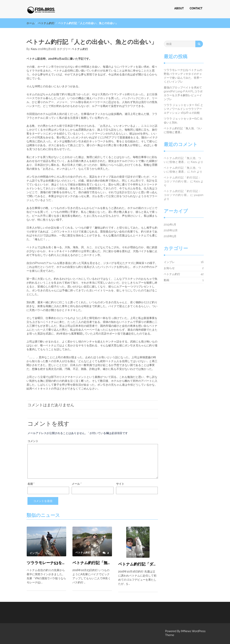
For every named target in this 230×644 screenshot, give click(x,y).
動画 (167, 280)
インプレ (169, 262)
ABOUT (179, 8)
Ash (193, 172)
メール (77, 484)
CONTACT (196, 8)
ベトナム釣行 (46, 23)
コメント (33, 441)
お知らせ (169, 268)
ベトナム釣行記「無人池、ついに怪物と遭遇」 (92, 563)
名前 (31, 484)
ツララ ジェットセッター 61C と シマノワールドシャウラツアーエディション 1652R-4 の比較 (184, 109)
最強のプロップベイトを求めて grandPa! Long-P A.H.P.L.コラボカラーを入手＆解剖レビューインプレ (184, 93)
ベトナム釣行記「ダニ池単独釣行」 (138, 564)
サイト (120, 484)
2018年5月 (170, 236)
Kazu (34, 49)
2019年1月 (170, 225)
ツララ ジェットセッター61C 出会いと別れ (183, 121)
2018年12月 (171, 230)
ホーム (31, 23)
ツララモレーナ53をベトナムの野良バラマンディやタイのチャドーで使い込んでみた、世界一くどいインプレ (46, 563)
